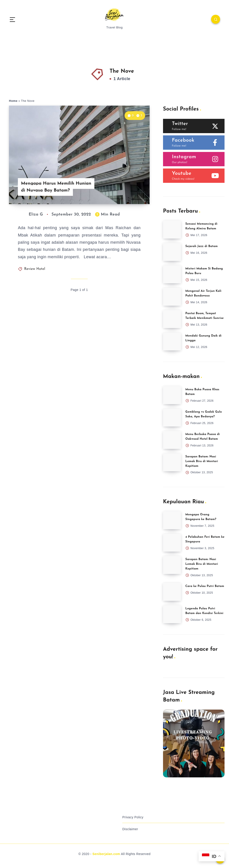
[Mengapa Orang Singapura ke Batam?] (172, 520)
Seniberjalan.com (106, 854)
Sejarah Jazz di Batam (202, 246)
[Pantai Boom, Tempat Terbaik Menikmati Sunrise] (172, 319)
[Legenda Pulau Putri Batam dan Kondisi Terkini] (172, 614)
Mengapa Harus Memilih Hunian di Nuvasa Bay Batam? (56, 187)
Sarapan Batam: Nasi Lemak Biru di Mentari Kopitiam (202, 461)
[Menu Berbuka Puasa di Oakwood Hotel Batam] (172, 440)
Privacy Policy (133, 817)
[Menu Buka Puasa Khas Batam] (172, 395)
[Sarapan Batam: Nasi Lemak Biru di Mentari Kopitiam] (172, 462)
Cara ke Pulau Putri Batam (205, 586)
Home (13, 101)
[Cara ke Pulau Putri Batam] (172, 592)
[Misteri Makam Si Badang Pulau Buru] (172, 274)
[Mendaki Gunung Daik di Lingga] (172, 341)
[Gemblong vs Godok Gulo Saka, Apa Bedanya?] (172, 418)
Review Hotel (35, 269)
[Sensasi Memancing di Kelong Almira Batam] (172, 230)
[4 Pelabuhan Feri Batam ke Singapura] (172, 543)
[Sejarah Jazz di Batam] (172, 252)
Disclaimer (130, 829)
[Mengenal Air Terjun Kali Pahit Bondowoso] (172, 297)
